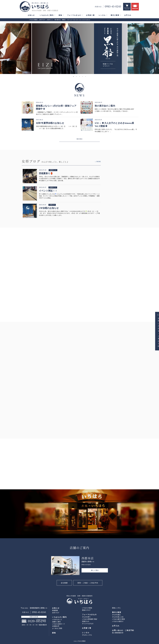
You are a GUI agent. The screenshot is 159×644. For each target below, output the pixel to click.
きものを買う (86, 617)
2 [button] (76, 77)
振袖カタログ (86, 610)
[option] (79, 49)
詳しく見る (95, 570)
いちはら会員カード (59, 624)
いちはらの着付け (118, 621)
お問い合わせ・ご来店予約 (156, 332)
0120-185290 (37, 621)
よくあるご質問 (57, 628)
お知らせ (31, 15)
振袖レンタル (116, 608)
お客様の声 (56, 626)
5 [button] (86, 77)
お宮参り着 (90, 15)
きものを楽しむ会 (118, 617)
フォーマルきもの (74, 15)
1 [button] (73, 77)
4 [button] (83, 77)
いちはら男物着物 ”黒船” (90, 619)
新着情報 (55, 611)
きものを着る (116, 615)
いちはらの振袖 (87, 608)
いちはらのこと (57, 620)
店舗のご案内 (56, 622)
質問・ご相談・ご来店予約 (88, 583)
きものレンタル (87, 635)
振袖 (60, 15)
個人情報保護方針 (118, 633)
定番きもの (86, 621)
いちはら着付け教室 (118, 619)
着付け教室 (115, 15)
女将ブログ (56, 613)
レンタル (102, 15)
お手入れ (128, 15)
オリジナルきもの (88, 624)
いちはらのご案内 (47, 15)
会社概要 (64, 583)
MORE (80, 139)
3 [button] (79, 77)
